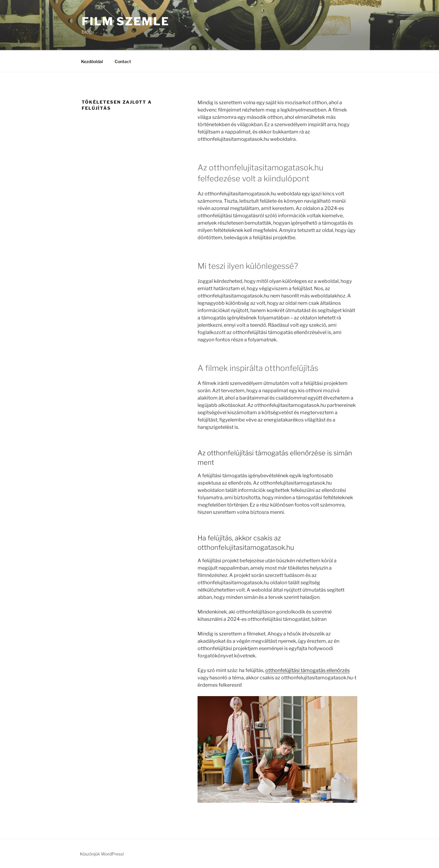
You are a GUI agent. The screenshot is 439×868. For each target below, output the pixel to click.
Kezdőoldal (92, 61)
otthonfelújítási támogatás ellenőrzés (307, 670)
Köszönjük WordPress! (102, 854)
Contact (123, 61)
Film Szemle (126, 21)
